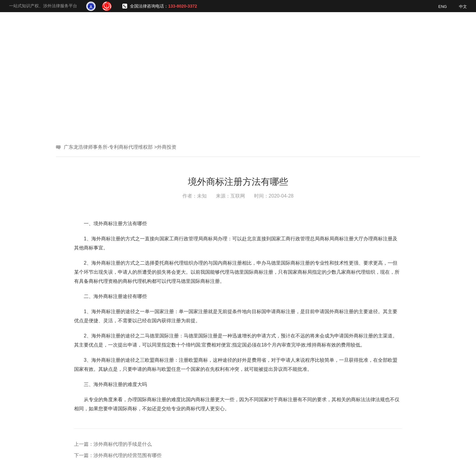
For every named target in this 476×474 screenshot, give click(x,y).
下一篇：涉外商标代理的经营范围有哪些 (118, 455)
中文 (463, 7)
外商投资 (167, 147)
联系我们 (447, 27)
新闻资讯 (377, 27)
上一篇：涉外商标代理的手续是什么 (113, 444)
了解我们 (239, 27)
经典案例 (343, 27)
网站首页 (204, 27)
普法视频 (412, 27)
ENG (443, 7)
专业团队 (308, 27)
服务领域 (274, 27)
